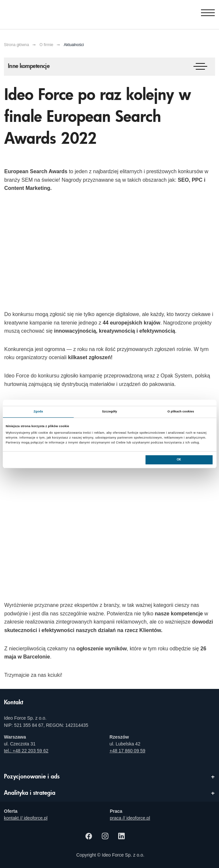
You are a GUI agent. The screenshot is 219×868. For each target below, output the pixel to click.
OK (179, 460)
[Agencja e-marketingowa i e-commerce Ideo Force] (37, 13)
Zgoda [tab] (38, 411)
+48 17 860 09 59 (128, 751)
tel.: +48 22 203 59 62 (26, 751)
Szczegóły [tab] (109, 411)
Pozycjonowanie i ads (32, 777)
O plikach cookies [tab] (181, 411)
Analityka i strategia (30, 793)
